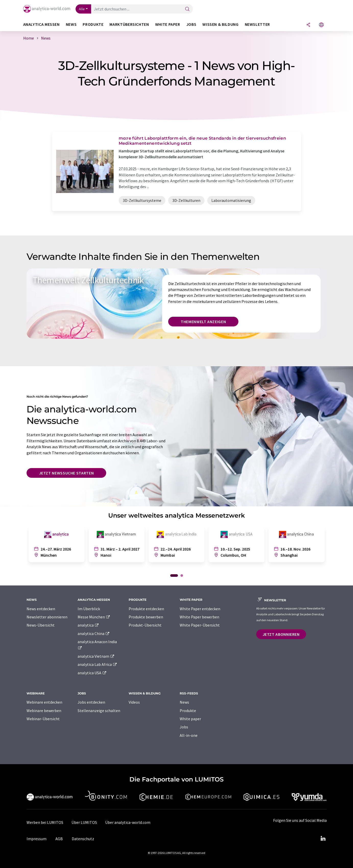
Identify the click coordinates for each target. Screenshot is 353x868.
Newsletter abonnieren (47, 617)
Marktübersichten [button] (129, 24)
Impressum (36, 839)
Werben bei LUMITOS (45, 822)
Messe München (94, 617)
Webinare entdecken (44, 702)
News (184, 702)
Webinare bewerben (44, 711)
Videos (134, 702)
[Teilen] (308, 25)
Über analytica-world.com (128, 822)
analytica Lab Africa (98, 664)
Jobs (184, 727)
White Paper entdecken (200, 609)
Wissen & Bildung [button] (220, 24)
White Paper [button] (168, 24)
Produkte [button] (93, 24)
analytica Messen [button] (41, 24)
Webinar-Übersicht (43, 719)
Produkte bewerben (146, 617)
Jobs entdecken (91, 702)
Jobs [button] (191, 24)
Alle (82, 9)
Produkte (188, 711)
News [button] (71, 24)
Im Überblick (89, 609)
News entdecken (41, 609)
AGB (59, 839)
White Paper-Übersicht (200, 625)
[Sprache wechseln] (321, 25)
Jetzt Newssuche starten (66, 473)
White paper (190, 719)
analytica (88, 625)
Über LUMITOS (84, 822)
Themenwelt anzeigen (203, 322)
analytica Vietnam (96, 656)
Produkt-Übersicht (145, 625)
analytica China (94, 633)
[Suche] (187, 9)
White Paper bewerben (199, 617)
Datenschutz (83, 839)
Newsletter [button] (257, 24)
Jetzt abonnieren (281, 634)
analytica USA (92, 673)
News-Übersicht (41, 625)
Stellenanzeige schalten (99, 711)
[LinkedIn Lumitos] (323, 839)
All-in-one (189, 735)
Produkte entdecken (146, 609)
